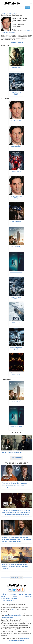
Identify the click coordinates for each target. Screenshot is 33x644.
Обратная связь (25, 639)
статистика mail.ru (8, 600)
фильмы (20, 594)
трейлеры (4, 594)
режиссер (28, 30)
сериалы (28, 594)
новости (13, 594)
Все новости (16, 458)
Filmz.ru (14, 609)
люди (15, 596)
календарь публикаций (9, 598)
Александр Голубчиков (13, 616)
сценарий (4, 32)
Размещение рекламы (16, 640)
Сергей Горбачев (7, 617)
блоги (3, 596)
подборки (28, 596)
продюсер (12, 32)
